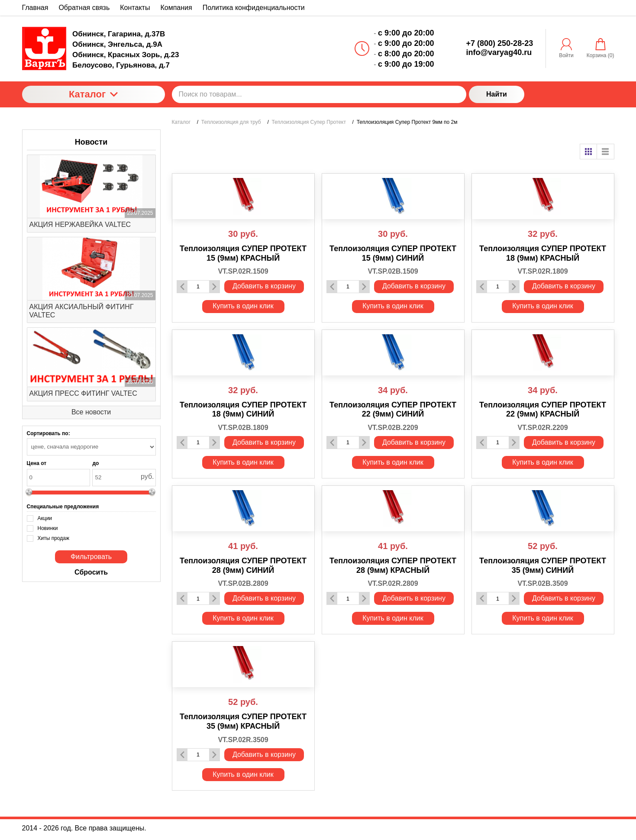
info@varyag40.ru (499, 52)
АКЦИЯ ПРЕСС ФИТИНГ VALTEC (83, 393)
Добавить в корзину (264, 286)
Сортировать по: (48, 433)
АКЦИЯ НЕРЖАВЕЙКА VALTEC (80, 225)
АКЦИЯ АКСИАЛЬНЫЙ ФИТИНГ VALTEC (82, 311)
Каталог (93, 94)
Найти (497, 94)
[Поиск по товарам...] (319, 94)
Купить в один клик (243, 306)
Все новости (91, 412)
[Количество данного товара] (198, 286)
